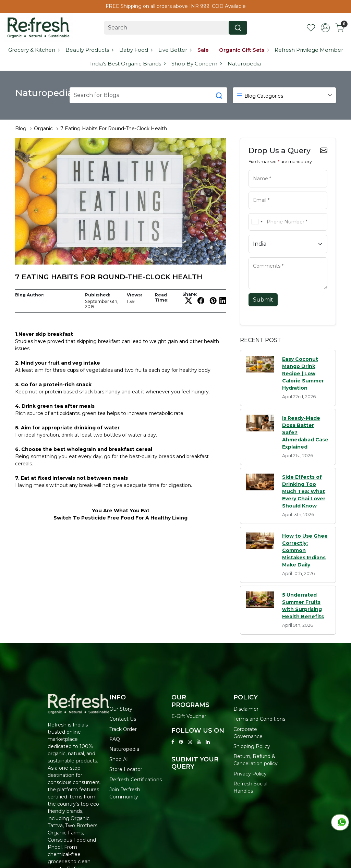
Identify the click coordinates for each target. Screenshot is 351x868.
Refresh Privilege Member (309, 50)
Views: (134, 295)
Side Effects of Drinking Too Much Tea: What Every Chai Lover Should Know (304, 491)
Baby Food (136, 50)
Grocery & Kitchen (34, 50)
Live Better (175, 50)
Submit (263, 300)
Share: (190, 294)
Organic (43, 129)
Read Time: (162, 297)
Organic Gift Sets (244, 50)
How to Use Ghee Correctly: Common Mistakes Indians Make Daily (305, 550)
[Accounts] (325, 28)
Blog (21, 129)
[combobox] (257, 222)
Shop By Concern (196, 64)
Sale (203, 50)
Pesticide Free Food (108, 518)
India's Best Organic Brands (128, 64)
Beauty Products (89, 50)
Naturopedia (244, 64)
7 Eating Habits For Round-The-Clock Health (114, 129)
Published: (98, 295)
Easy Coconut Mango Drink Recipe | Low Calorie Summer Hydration (303, 374)
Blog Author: (30, 295)
